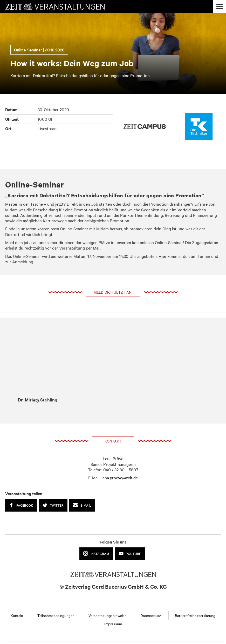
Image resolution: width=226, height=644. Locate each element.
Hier (162, 256)
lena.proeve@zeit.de (120, 478)
